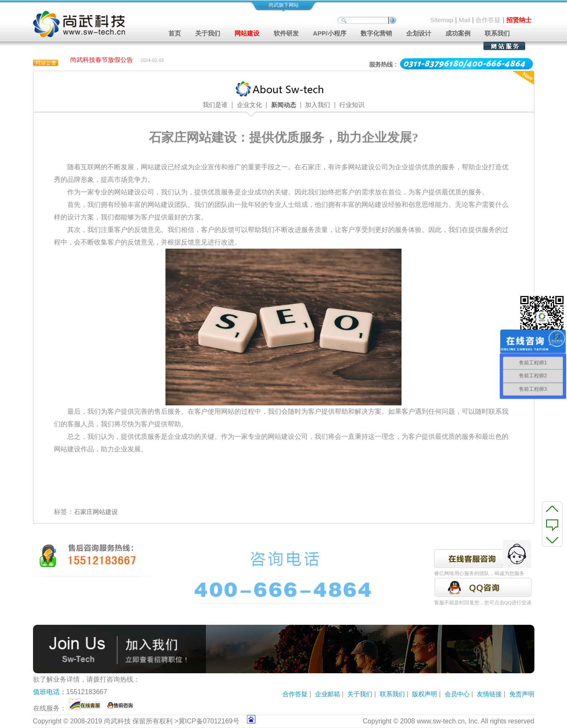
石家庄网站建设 (96, 512)
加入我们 (318, 105)
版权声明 (425, 694)
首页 (175, 33)
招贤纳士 (519, 20)
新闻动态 (284, 105)
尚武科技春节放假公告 (102, 60)
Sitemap (442, 20)
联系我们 (497, 33)
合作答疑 (488, 20)
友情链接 (489, 694)
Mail (465, 20)
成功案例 (458, 33)
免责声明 (522, 694)
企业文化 (249, 105)
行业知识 (352, 105)
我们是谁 (215, 105)
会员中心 (457, 694)
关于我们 (360, 694)
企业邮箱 (328, 694)
